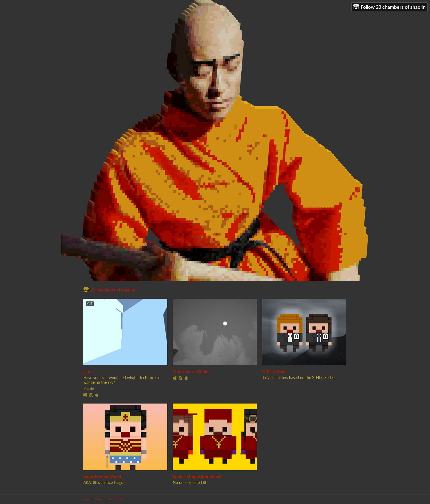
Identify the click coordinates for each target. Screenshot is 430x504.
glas (87, 371)
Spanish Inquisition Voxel (197, 476)
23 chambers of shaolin (113, 290)
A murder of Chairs (191, 371)
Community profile (108, 499)
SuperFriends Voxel (102, 476)
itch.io (88, 499)
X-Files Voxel (275, 371)
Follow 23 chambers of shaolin (389, 7)
